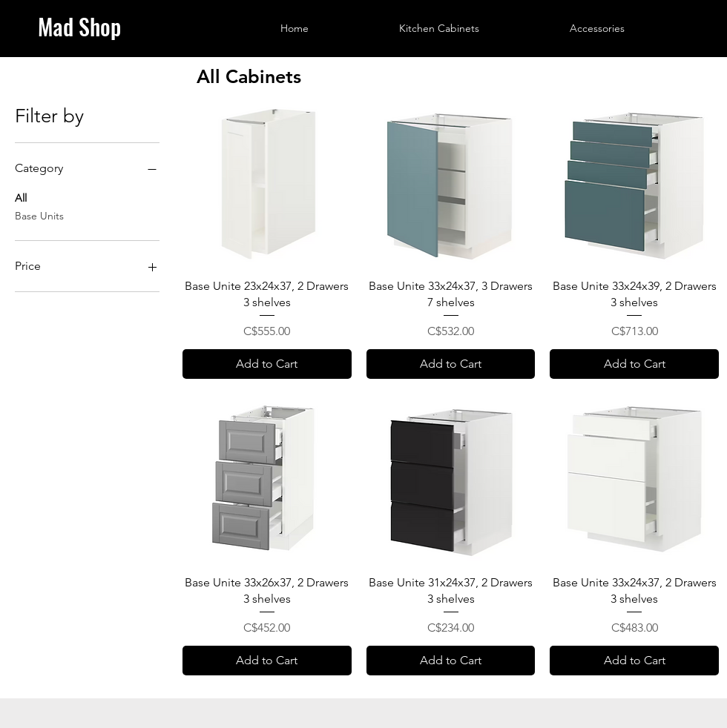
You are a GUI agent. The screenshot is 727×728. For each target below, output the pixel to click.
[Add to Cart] (267, 364)
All (21, 197)
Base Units (39, 215)
